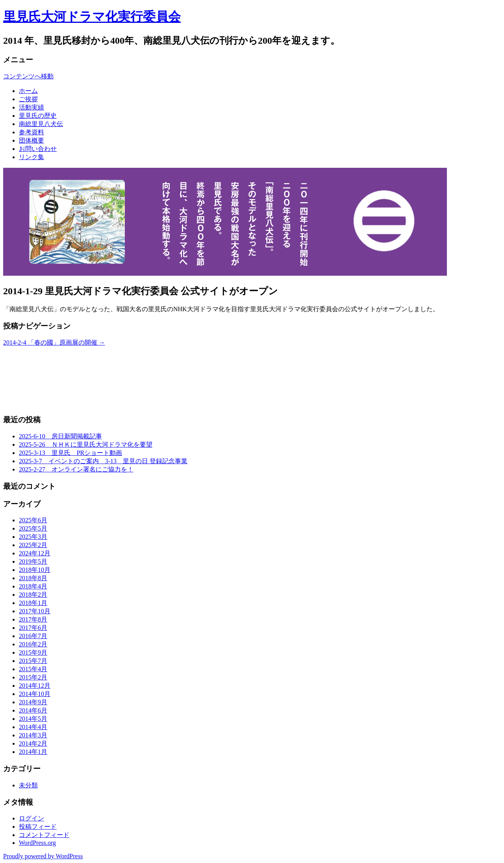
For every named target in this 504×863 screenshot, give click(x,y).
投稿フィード (38, 827)
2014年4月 (33, 727)
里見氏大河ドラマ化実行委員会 (92, 17)
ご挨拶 (28, 99)
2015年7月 (33, 661)
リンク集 (31, 157)
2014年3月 (33, 735)
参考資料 (31, 132)
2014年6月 (33, 710)
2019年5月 (33, 561)
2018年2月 (33, 595)
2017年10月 (35, 611)
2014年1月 (33, 752)
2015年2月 (33, 677)
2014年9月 (33, 702)
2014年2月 (33, 743)
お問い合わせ (38, 149)
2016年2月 (33, 644)
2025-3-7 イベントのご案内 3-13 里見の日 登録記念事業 (103, 461)
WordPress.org (37, 843)
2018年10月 (35, 570)
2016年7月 (33, 636)
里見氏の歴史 (38, 116)
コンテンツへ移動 (28, 76)
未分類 (28, 785)
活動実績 (31, 107)
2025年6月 (33, 520)
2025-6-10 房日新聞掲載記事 (60, 436)
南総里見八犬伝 (41, 124)
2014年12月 (35, 686)
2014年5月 (33, 719)
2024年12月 (35, 553)
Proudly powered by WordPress (43, 856)
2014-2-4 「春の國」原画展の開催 (54, 342)
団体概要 (31, 140)
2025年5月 (33, 528)
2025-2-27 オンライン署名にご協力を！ (76, 469)
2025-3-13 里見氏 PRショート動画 (70, 453)
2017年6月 (33, 628)
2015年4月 (33, 669)
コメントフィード (44, 835)
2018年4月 (33, 586)
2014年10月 (35, 694)
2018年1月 (33, 603)
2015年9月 (33, 652)
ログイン (31, 818)
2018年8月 (33, 578)
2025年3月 (33, 537)
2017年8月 (33, 619)
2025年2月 (33, 545)
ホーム (28, 91)
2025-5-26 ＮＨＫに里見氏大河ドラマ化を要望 (86, 444)
